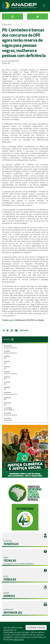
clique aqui (18, 639)
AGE (5, 363)
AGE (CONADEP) (9, 410)
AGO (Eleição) (8, 420)
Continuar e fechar (36, 627)
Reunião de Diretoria (10, 348)
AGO (5, 358)
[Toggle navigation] (44, 6)
